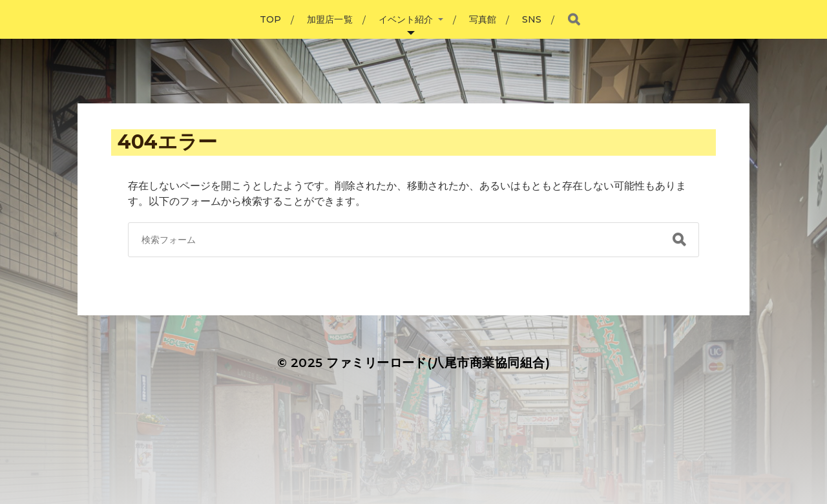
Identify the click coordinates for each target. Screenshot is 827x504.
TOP (270, 19)
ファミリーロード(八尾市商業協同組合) (438, 363)
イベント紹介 (406, 19)
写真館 (483, 19)
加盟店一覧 (330, 19)
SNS (532, 19)
